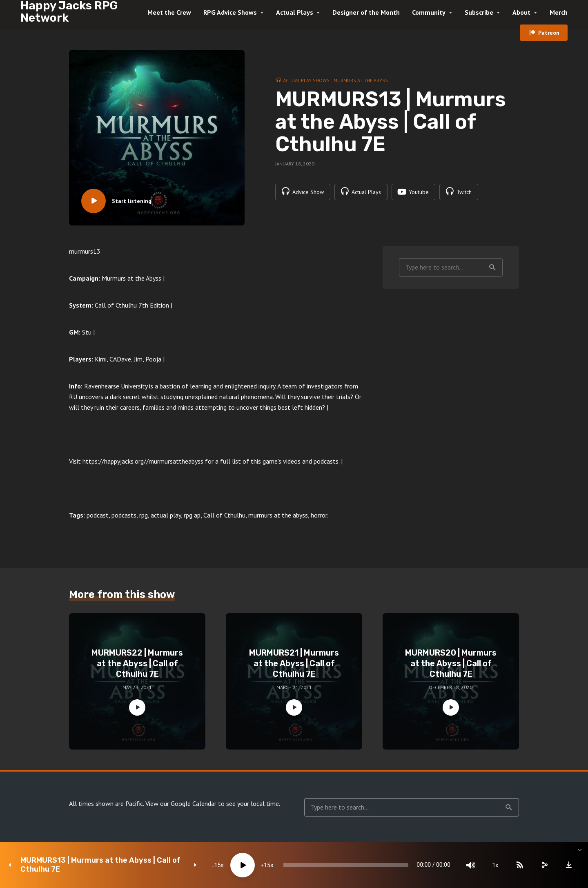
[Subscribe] (519, 865)
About (521, 12)
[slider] (344, 865)
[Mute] (470, 865)
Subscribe (479, 12)
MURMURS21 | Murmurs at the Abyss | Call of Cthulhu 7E (294, 663)
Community (429, 12)
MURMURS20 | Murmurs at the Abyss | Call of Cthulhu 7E (451, 663)
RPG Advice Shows (230, 12)
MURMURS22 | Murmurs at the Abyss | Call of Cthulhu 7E (137, 663)
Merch (559, 12)
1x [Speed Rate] (494, 865)
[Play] (240, 865)
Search (492, 268)
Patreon (549, 33)
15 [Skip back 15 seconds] (215, 865)
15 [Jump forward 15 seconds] (264, 865)
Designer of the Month (366, 12)
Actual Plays (295, 12)
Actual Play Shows (306, 80)
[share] (543, 865)
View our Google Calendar (181, 803)
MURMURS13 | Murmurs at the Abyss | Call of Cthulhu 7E (100, 865)
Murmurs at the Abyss (361, 80)
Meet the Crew (169, 12)
